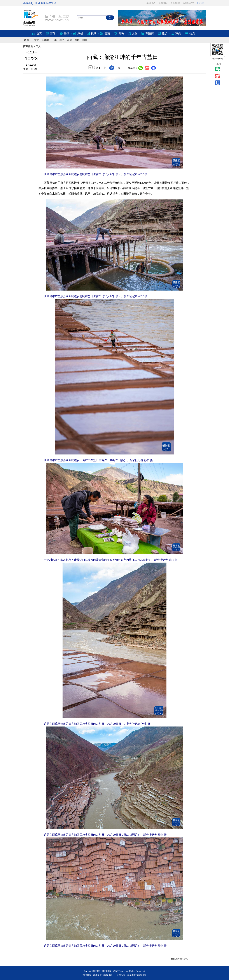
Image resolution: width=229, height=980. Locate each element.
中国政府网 (175, 3)
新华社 (35, 69)
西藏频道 (28, 46)
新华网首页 (163, 3)
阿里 (85, 40)
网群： (28, 40)
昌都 (70, 40)
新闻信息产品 (189, 3)
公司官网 (201, 3)
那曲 (77, 40)
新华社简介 (151, 3)
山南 (54, 40)
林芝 (62, 40)
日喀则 (45, 40)
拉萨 (37, 40)
